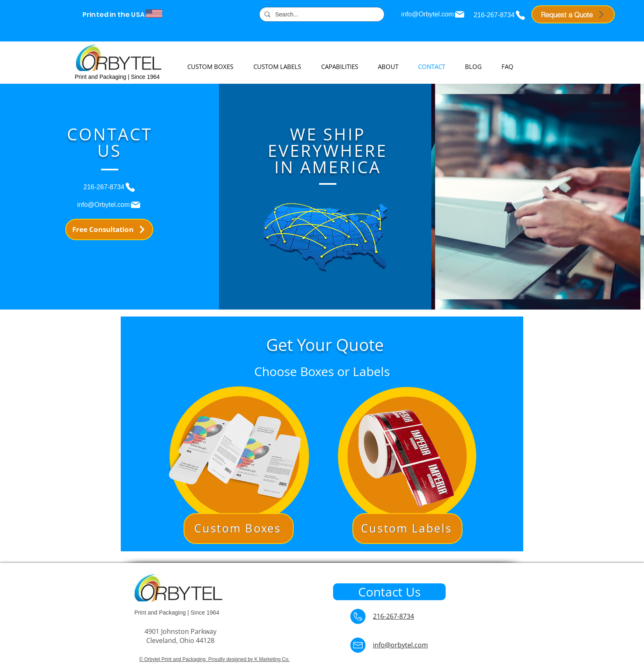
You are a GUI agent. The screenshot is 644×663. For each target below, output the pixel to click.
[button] (239, 456)
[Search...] (321, 15)
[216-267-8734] (500, 15)
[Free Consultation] (109, 229)
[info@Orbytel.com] (433, 14)
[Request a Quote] (573, 14)
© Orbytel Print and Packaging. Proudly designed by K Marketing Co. (214, 659)
